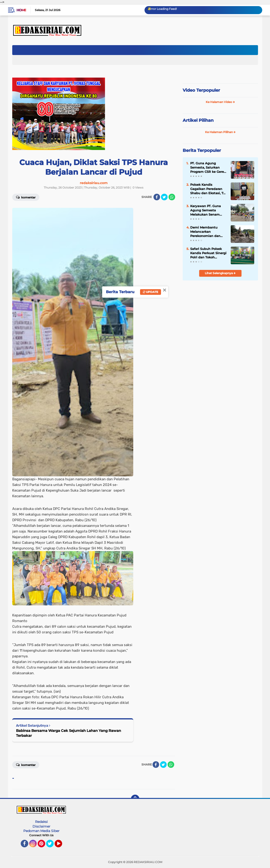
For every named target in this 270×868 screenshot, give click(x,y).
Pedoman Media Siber (41, 831)
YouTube (62, 846)
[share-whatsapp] (172, 197)
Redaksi (41, 822)
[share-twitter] (164, 197)
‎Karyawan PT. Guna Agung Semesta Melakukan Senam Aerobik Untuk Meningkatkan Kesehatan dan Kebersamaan (206, 210)
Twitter (52, 846)
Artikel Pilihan (198, 120)
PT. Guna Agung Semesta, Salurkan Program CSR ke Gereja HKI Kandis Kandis (208, 168)
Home (21, 10)
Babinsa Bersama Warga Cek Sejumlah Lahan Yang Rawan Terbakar (69, 733)
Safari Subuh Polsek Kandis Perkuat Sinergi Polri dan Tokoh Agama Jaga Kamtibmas (208, 253)
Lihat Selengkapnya (220, 273)
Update (151, 292)
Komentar (26, 197)
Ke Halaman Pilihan (220, 132)
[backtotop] (135, 799)
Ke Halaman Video (220, 102)
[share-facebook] (157, 197)
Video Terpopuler (201, 90)
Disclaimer (41, 826)
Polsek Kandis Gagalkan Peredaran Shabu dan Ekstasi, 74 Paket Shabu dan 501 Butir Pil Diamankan (208, 189)
